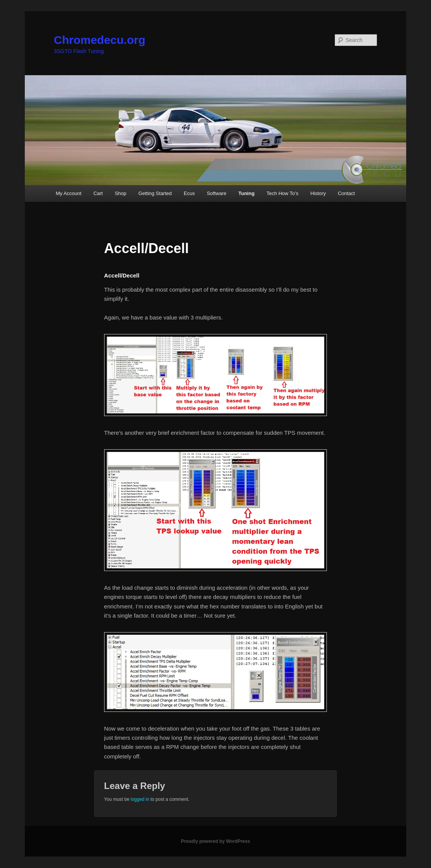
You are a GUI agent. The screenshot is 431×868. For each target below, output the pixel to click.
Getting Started (155, 193)
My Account (68, 193)
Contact (347, 193)
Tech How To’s (282, 193)
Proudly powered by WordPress (215, 841)
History (318, 193)
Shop (121, 193)
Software (216, 193)
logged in (140, 799)
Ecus (189, 193)
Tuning (246, 193)
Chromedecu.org (100, 40)
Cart (98, 193)
